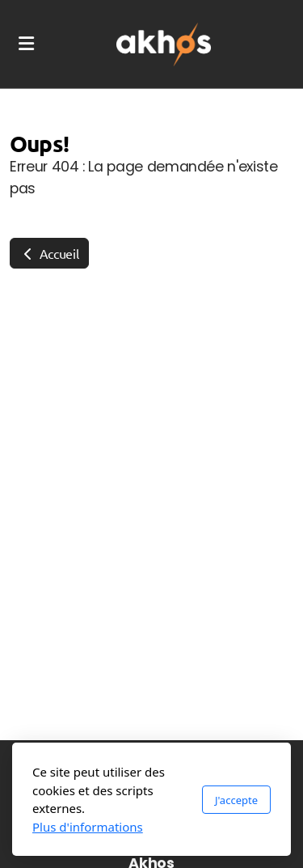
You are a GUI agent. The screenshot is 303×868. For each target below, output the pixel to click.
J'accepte (236, 800)
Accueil (49, 253)
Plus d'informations (88, 827)
